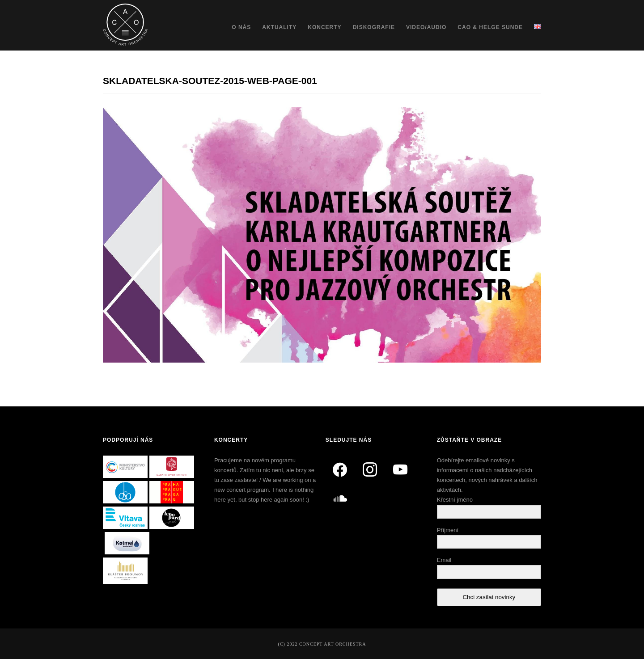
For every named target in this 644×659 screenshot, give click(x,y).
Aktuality (279, 27)
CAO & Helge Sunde (490, 27)
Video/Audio (426, 27)
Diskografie (374, 27)
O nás (241, 27)
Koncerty (324, 27)
